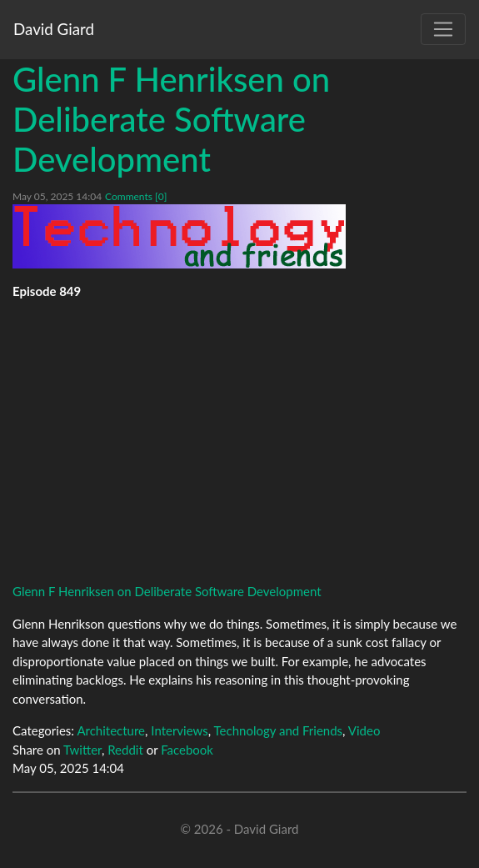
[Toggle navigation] (443, 29)
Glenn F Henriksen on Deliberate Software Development (171, 119)
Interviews (179, 730)
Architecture (111, 730)
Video (364, 730)
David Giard (54, 29)
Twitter (82, 750)
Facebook (187, 750)
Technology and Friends (279, 730)
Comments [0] (136, 196)
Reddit (125, 750)
